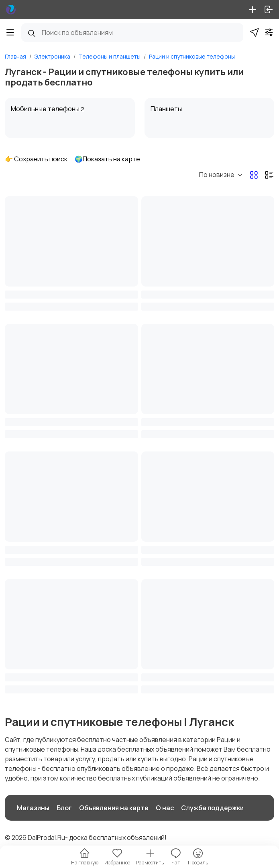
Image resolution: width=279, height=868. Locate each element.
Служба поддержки (212, 808)
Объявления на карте (114, 808)
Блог (64, 808)
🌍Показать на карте (107, 159)
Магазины (33, 808)
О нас (165, 808)
